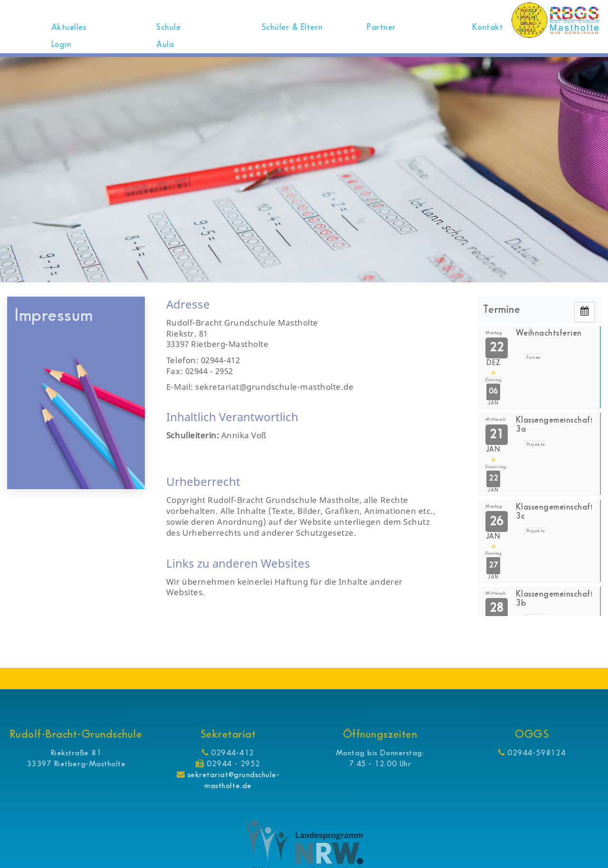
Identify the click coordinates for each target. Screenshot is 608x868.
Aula (165, 45)
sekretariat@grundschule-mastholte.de (233, 780)
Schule (169, 28)
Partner (380, 28)
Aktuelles (70, 28)
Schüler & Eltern (293, 28)
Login (62, 45)
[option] (304, 170)
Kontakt (486, 28)
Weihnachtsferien (551, 333)
